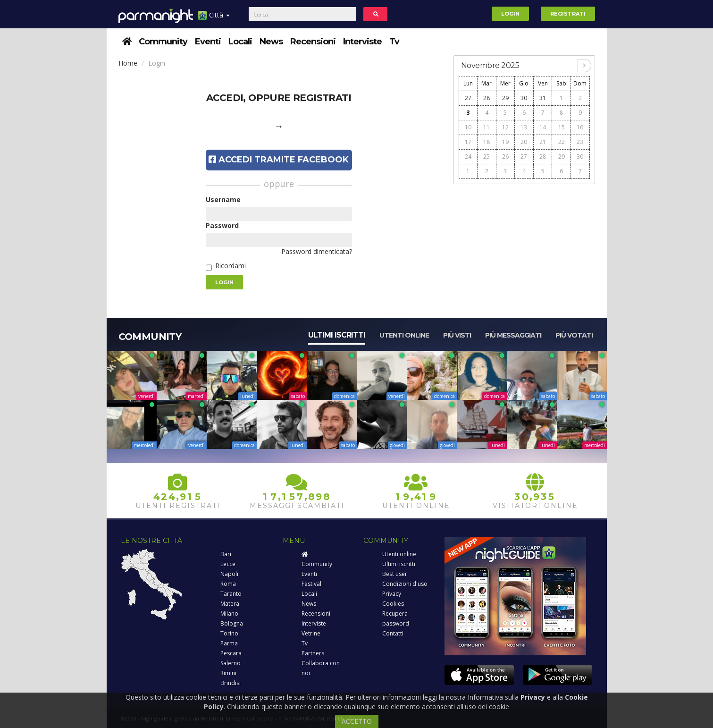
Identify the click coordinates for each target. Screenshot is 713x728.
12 (505, 127)
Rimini (228, 673)
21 (543, 142)
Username (223, 199)
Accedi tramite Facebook (279, 160)
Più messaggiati (513, 335)
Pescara (231, 653)
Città (214, 19)
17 (468, 142)
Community (163, 42)
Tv (394, 42)
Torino (229, 633)
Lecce (228, 564)
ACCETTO (357, 721)
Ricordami (231, 266)
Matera (230, 604)
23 (580, 142)
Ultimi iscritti (337, 335)
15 (562, 127)
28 (487, 98)
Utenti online (404, 335)
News (271, 42)
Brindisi (231, 683)
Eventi (208, 42)
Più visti (457, 335)
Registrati (568, 14)
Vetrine (311, 633)
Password (222, 225)
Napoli (229, 574)
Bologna (232, 623)
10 (468, 127)
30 (524, 98)
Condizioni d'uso (405, 584)
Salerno (231, 663)
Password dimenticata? (317, 251)
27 (468, 98)
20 (524, 142)
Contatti (393, 633)
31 (543, 98)
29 (505, 98)
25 (487, 157)
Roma (228, 584)
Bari (226, 554)
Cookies (393, 604)
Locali (240, 42)
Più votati (574, 335)
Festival (311, 584)
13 (524, 127)
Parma (229, 643)
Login (510, 14)
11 (487, 127)
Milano (229, 614)
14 (543, 127)
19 (505, 142)
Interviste (362, 42)
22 (562, 142)
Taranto (231, 594)
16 (580, 127)
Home (128, 63)
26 (505, 157)
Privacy (392, 594)
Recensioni (313, 42)
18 (487, 142)
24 (468, 157)
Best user (395, 574)
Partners (313, 653)
